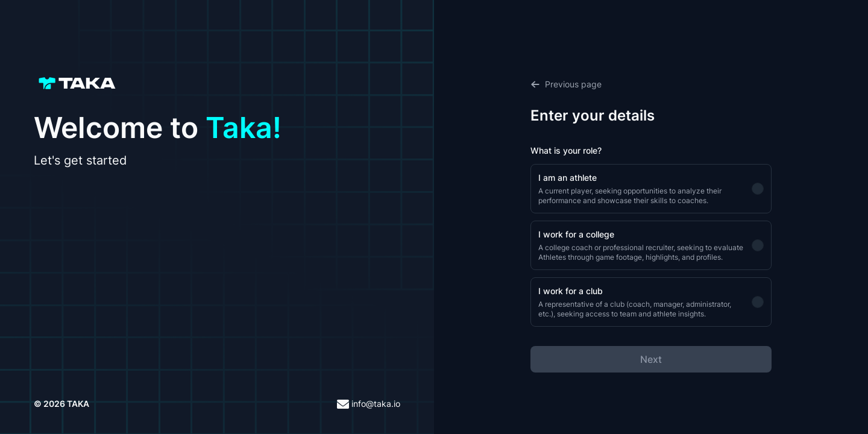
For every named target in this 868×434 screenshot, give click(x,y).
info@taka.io (369, 404)
